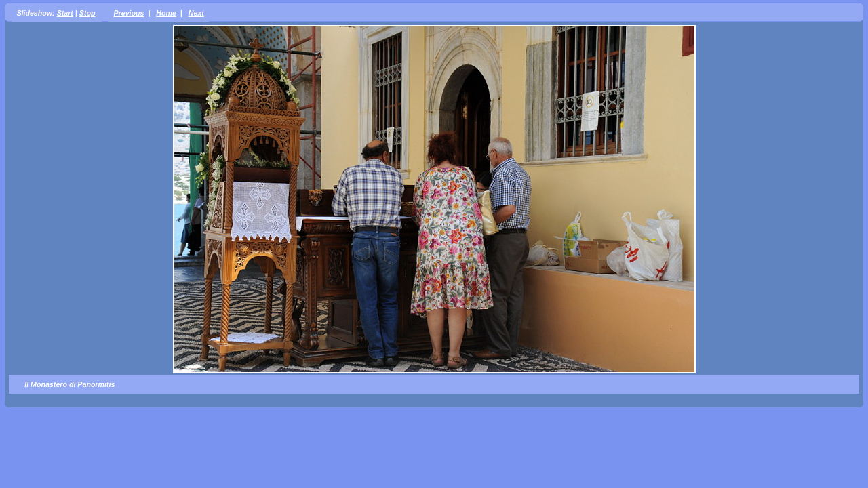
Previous (129, 13)
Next (196, 13)
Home (166, 13)
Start (65, 13)
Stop (87, 13)
